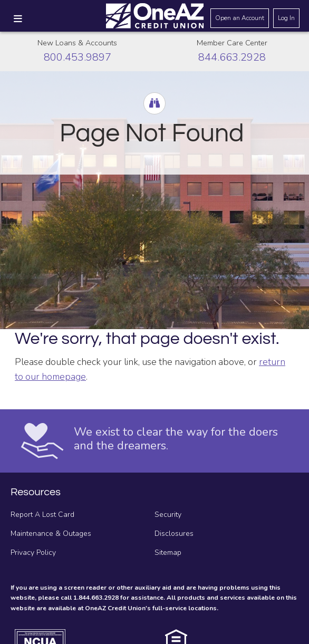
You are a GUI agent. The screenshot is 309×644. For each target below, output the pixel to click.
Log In (286, 18)
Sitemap (168, 552)
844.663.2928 (232, 57)
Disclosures (174, 534)
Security (168, 515)
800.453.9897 (78, 57)
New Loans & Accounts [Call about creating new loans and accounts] (77, 43)
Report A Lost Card (42, 515)
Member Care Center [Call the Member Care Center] (232, 43)
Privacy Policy (33, 552)
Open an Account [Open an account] (240, 18)
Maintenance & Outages (51, 534)
